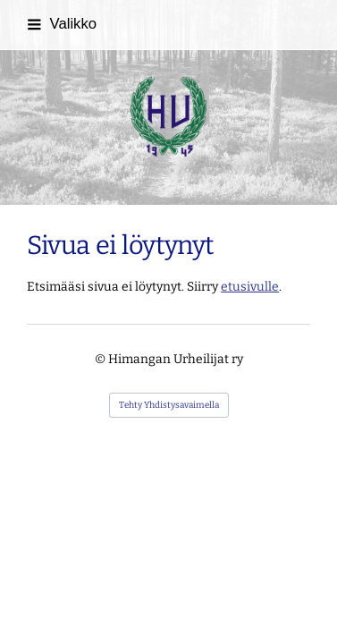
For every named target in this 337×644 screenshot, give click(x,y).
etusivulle (250, 287)
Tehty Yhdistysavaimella (169, 405)
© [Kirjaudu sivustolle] (101, 359)
